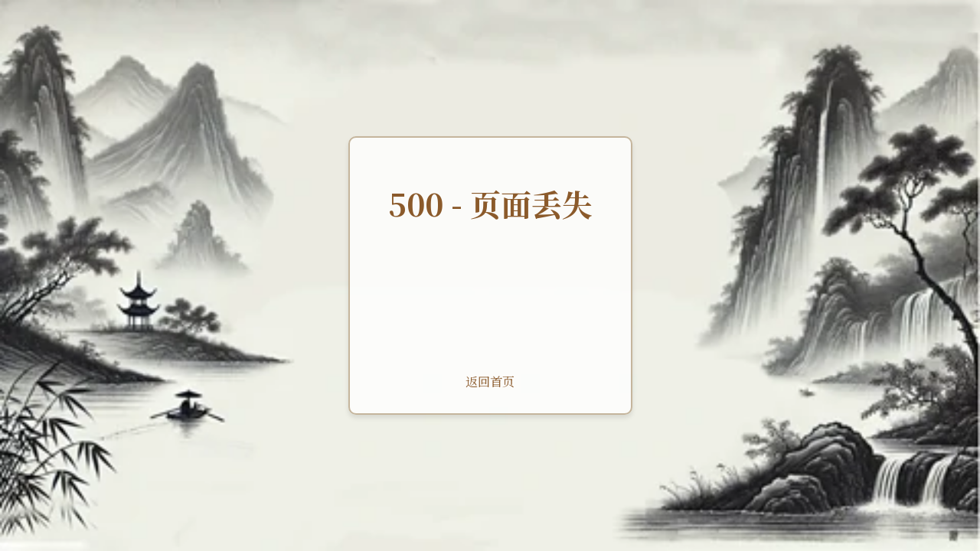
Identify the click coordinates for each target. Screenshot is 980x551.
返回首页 (490, 381)
